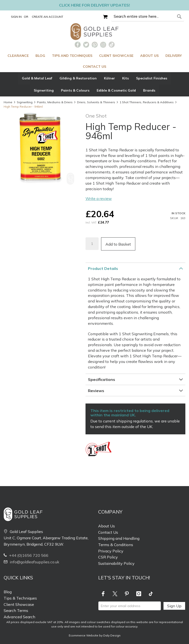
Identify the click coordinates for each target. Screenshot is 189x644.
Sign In (16, 17)
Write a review (99, 198)
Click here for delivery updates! (94, 5)
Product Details (103, 268)
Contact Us (108, 532)
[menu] (94, 61)
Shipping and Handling (119, 538)
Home (8, 102)
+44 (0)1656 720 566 (26, 555)
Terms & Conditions (116, 545)
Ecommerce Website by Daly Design (95, 635)
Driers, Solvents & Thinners (96, 102)
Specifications (102, 379)
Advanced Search (19, 617)
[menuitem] (18, 56)
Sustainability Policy (116, 563)
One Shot (96, 116)
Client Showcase (19, 604)
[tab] (94, 84)
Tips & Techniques (20, 598)
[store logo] (94, 32)
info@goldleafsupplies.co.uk (31, 562)
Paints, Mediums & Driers (55, 102)
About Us (107, 526)
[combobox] (148, 17)
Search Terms (16, 610)
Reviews (96, 391)
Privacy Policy (111, 551)
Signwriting (25, 102)
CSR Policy (108, 557)
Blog (8, 592)
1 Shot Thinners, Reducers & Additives (147, 102)
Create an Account (47, 17)
